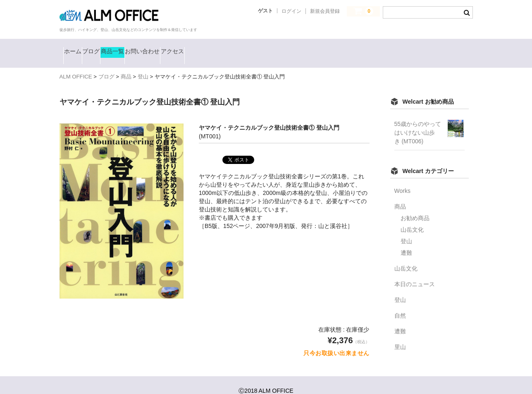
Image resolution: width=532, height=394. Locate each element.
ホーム (78, 47)
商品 (400, 195)
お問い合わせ (209, 47)
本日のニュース (415, 273)
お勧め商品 (415, 206)
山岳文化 (412, 218)
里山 (400, 335)
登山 (406, 230)
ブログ (116, 47)
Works (402, 179)
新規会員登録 (325, 11)
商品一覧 (157, 47)
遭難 (406, 241)
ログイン (291, 11)
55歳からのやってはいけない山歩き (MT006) (418, 121)
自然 (400, 304)
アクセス (261, 47)
